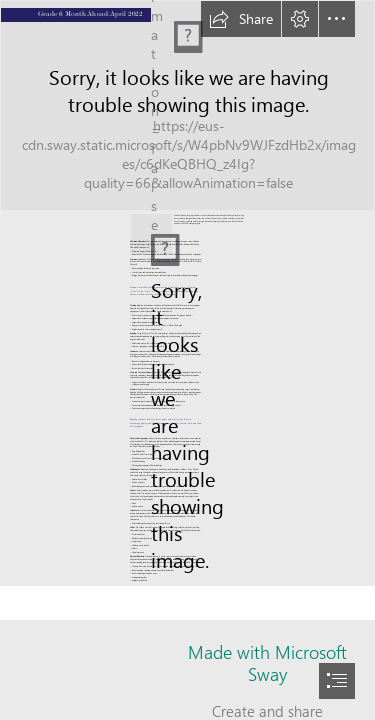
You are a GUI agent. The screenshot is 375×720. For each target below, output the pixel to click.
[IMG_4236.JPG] (151, 225)
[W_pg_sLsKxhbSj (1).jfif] (187, 105)
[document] (187, 360)
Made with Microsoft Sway (267, 663)
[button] (241, 19)
